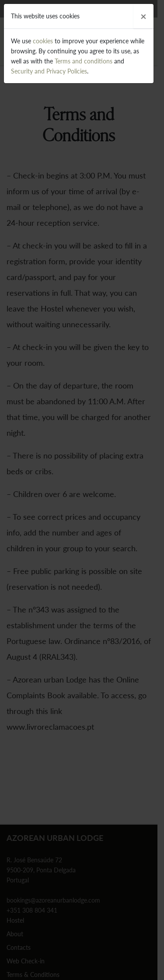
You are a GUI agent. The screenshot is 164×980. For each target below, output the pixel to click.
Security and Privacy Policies (49, 71)
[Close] (143, 16)
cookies (43, 41)
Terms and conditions (84, 61)
